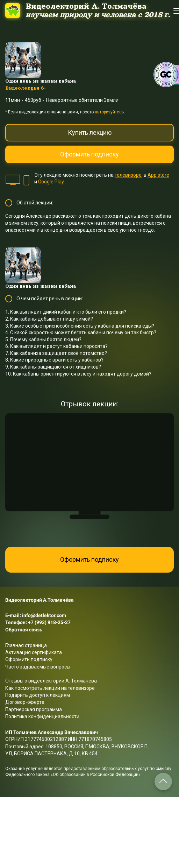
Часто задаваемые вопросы (38, 667)
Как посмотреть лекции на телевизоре (50, 688)
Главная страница (26, 645)
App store (158, 175)
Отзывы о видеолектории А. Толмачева (51, 681)
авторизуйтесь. (110, 112)
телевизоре (128, 175)
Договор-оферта (25, 702)
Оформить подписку (89, 154)
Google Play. (51, 182)
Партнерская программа (34, 709)
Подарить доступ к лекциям (38, 695)
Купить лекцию (90, 132)
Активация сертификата (34, 652)
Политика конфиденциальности (42, 716)
